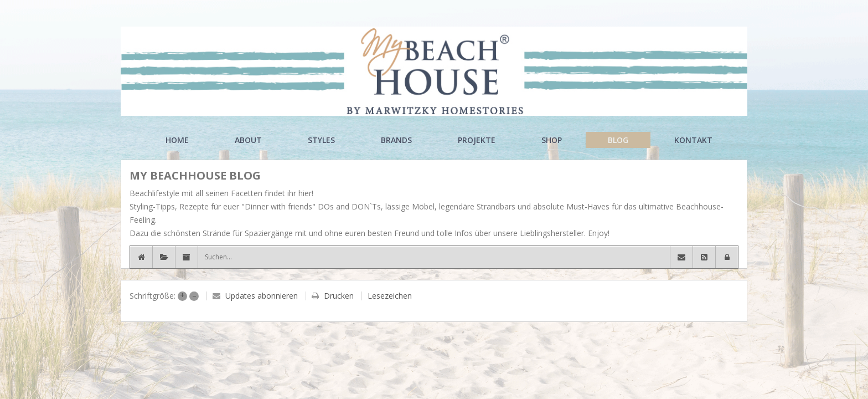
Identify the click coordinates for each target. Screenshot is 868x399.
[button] (727, 257)
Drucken (339, 296)
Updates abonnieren (262, 296)
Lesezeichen (390, 296)
